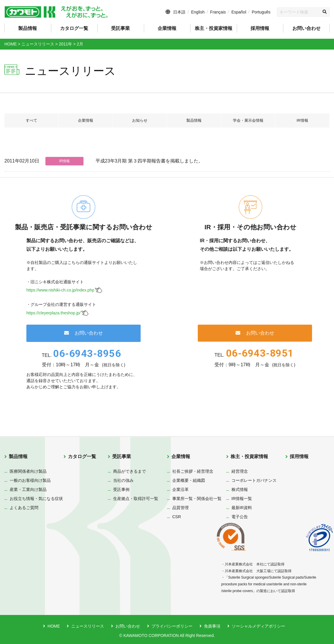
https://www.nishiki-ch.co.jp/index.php (60, 290)
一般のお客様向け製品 (30, 480)
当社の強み (123, 480)
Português (261, 12)
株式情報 (240, 489)
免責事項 (212, 626)
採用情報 (260, 28)
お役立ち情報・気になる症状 (36, 499)
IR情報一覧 (242, 499)
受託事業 (122, 456)
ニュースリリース (88, 626)
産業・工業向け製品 (28, 489)
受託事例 (121, 489)
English (198, 12)
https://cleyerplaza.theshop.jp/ (53, 313)
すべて (31, 121)
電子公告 (240, 517)
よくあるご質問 (24, 508)
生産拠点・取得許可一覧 (136, 499)
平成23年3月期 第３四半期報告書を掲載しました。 (149, 161)
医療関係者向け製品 (28, 471)
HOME (54, 626)
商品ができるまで (129, 471)
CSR (177, 517)
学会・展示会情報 (248, 121)
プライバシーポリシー (172, 626)
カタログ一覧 (74, 28)
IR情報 (302, 121)
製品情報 (194, 121)
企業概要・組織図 (189, 480)
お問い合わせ (306, 28)
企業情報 (86, 121)
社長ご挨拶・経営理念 (193, 471)
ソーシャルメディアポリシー (258, 626)
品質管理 (180, 508)
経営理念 (240, 471)
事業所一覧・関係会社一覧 (197, 499)
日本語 (179, 12)
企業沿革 (180, 489)
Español (239, 12)
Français (218, 12)
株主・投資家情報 (249, 456)
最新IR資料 (242, 508)
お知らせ (140, 121)
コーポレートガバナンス (254, 480)
